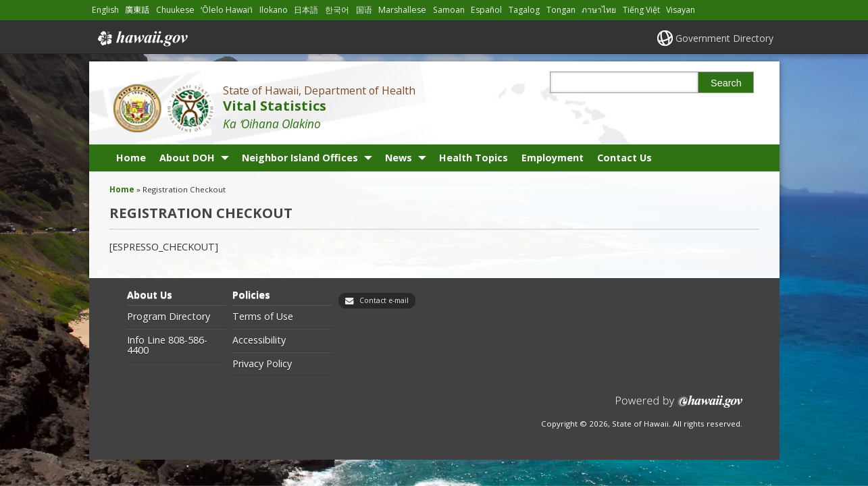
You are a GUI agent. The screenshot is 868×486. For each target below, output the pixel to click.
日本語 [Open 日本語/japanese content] (307, 10)
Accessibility (259, 340)
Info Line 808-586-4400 (167, 345)
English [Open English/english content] (105, 10)
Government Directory (724, 38)
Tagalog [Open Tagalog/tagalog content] (525, 10)
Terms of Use (263, 317)
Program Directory (169, 317)
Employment (553, 158)
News (399, 158)
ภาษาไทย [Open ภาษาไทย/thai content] (599, 10)
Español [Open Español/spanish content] (487, 10)
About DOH (187, 158)
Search (726, 83)
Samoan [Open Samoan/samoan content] (450, 10)
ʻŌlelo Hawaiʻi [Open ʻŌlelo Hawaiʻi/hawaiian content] (227, 10)
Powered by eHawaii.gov (679, 407)
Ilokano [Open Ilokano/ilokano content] (274, 10)
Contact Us (624, 158)
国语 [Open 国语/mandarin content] (365, 10)
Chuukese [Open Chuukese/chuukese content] (175, 10)
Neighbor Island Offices (300, 158)
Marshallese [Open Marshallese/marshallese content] (403, 10)
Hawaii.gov (142, 38)
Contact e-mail (384, 300)
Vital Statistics (275, 106)
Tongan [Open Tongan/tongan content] (562, 10)
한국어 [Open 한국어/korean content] (338, 10)
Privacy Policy (262, 364)
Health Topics (474, 158)
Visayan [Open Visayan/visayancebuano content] (681, 10)
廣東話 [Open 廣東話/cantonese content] (137, 10)
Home (131, 158)
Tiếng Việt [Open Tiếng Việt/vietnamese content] (642, 10)
